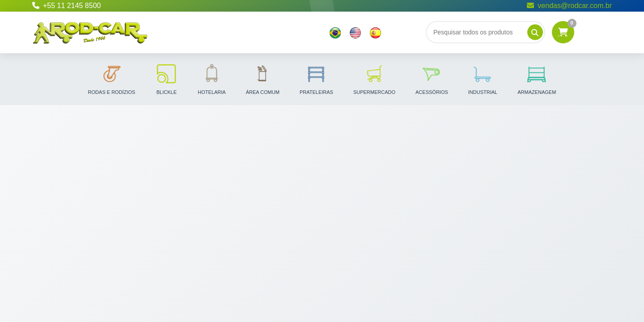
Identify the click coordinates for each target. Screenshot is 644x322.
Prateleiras (316, 79)
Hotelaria (212, 79)
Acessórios (432, 79)
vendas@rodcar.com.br (569, 6)
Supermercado (374, 79)
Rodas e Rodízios (112, 79)
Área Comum (263, 79)
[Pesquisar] (535, 32)
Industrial (483, 79)
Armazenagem (537, 79)
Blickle (166, 79)
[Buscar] (485, 32)
